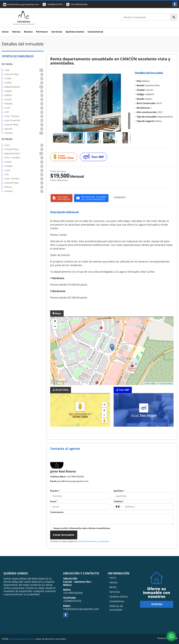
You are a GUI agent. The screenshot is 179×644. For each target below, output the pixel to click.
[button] (127, 77)
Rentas (28, 32)
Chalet (24, 78)
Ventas (16, 32)
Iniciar (144, 415)
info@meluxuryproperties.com (81, 609)
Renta (113, 587)
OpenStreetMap (166, 384)
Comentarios (57, 512)
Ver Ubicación (79, 414)
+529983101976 (55, 4)
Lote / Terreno (24, 116)
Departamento (24, 87)
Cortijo (24, 83)
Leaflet (147, 384)
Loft (24, 112)
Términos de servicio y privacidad (93, 541)
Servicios (57, 32)
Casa (24, 70)
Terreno (24, 133)
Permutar (42, 32)
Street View (64, 157)
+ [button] (55, 322)
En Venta (7, 64)
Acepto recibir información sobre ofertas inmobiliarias (82, 528)
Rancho (24, 129)
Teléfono (119, 501)
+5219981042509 (79, 4)
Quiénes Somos (75, 32)
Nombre (55, 491)
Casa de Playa (24, 74)
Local (24, 108)
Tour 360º (94, 157)
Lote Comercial (24, 120)
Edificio (24, 95)
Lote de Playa (24, 124)
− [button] (55, 327)
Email (54, 501)
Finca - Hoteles (24, 158)
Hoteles (24, 104)
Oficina (24, 187)
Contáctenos (95, 32)
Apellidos (119, 491)
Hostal (24, 99)
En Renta (7, 139)
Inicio (5, 32)
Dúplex (24, 91)
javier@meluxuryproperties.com (73, 481)
